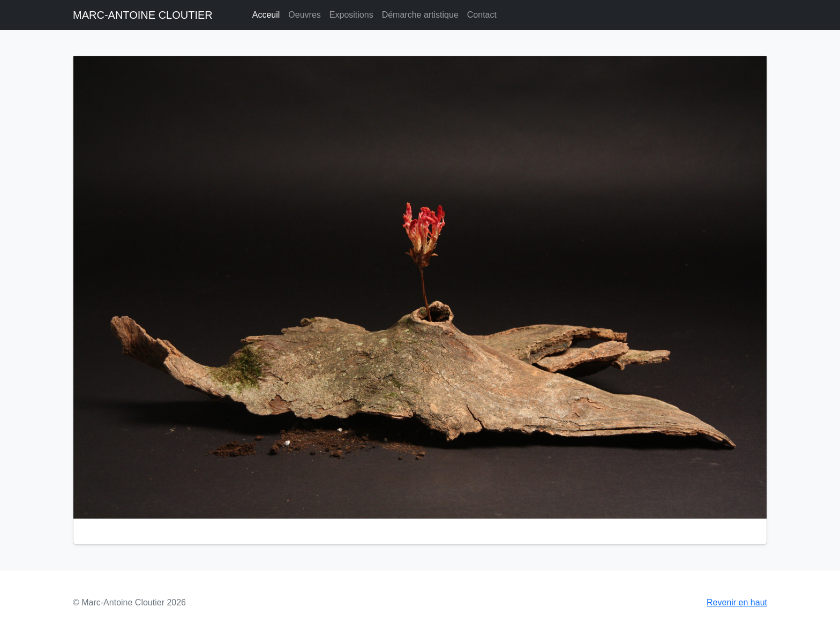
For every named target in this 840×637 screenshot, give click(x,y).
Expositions (351, 15)
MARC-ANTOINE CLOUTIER (143, 15)
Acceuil (266, 15)
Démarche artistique (420, 15)
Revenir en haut (737, 602)
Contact (482, 15)
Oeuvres (304, 15)
